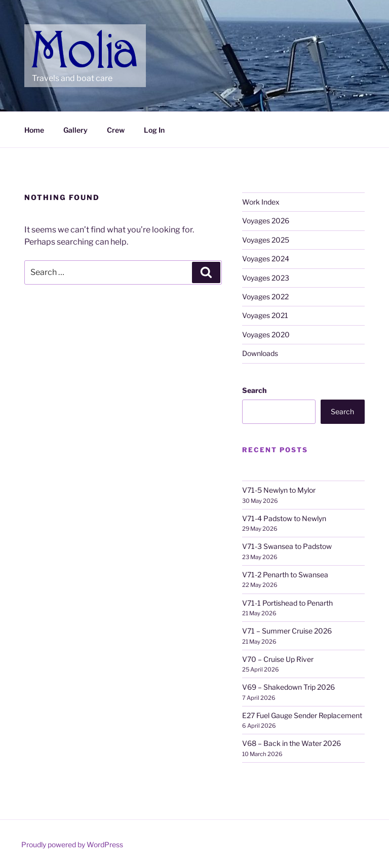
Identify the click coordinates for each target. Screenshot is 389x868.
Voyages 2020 (266, 334)
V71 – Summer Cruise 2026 (287, 631)
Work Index (261, 202)
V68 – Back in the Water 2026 (291, 743)
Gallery (75, 130)
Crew (116, 130)
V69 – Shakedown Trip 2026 (288, 687)
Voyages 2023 (266, 278)
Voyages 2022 (265, 297)
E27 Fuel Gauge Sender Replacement (302, 715)
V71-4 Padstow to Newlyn (284, 518)
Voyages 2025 (266, 240)
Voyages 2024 (266, 259)
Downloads (260, 353)
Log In (154, 130)
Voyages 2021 (265, 315)
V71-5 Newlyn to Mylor (279, 490)
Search (254, 390)
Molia (51, 35)
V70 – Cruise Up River (278, 659)
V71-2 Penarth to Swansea (285, 575)
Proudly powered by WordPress (72, 844)
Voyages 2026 (266, 221)
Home (34, 130)
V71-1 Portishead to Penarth (287, 603)
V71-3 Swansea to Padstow (287, 546)
